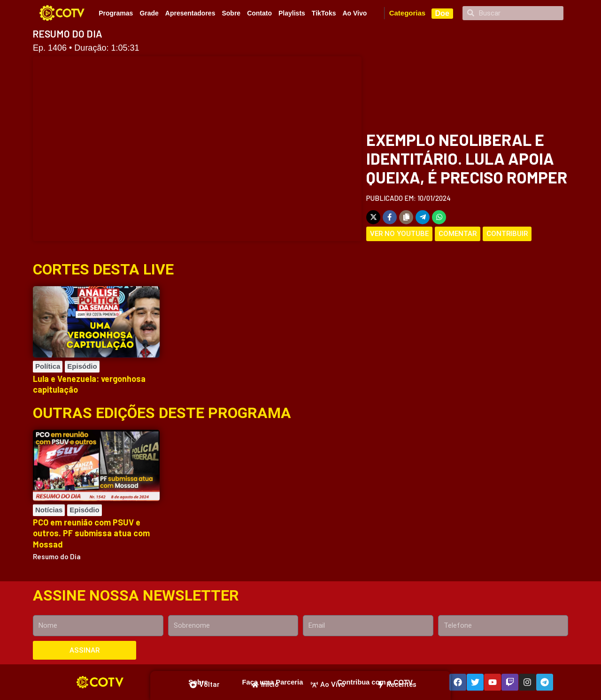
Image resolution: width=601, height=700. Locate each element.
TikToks (324, 13)
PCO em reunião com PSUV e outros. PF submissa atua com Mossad (91, 533)
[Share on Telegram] (423, 217)
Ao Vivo (354, 13)
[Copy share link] (406, 217)
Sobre (231, 13)
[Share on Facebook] (390, 217)
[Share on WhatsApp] (439, 217)
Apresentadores (190, 13)
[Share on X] (373, 217)
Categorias (408, 13)
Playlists (292, 13)
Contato (259, 13)
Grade (149, 13)
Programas (116, 13)
